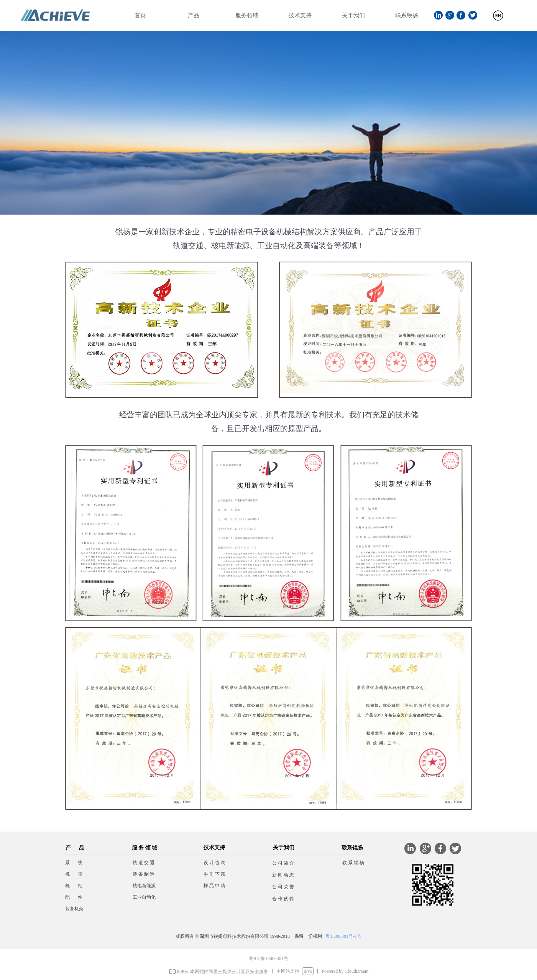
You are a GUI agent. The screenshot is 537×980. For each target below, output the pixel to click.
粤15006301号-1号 (343, 936)
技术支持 (300, 15)
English (498, 19)
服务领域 (247, 15)
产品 (194, 15)
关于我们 (353, 15)
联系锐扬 (407, 15)
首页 (140, 15)
